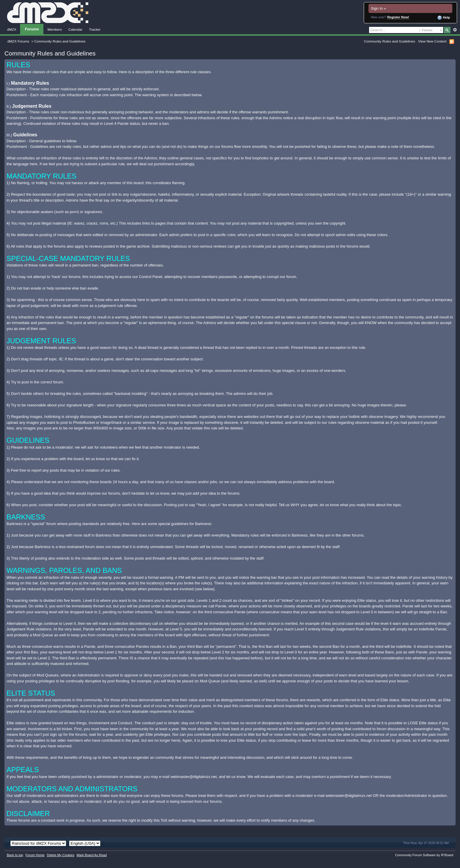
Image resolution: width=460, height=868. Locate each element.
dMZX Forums (18, 41)
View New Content (432, 41)
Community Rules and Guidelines (390, 41)
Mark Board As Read (92, 855)
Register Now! (398, 17)
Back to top (15, 855)
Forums (32, 29)
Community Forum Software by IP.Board (424, 855)
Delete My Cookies (61, 855)
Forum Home (35, 855)
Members (55, 29)
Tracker (95, 29)
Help (444, 18)
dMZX (12, 29)
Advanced (455, 30)
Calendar (76, 29)
